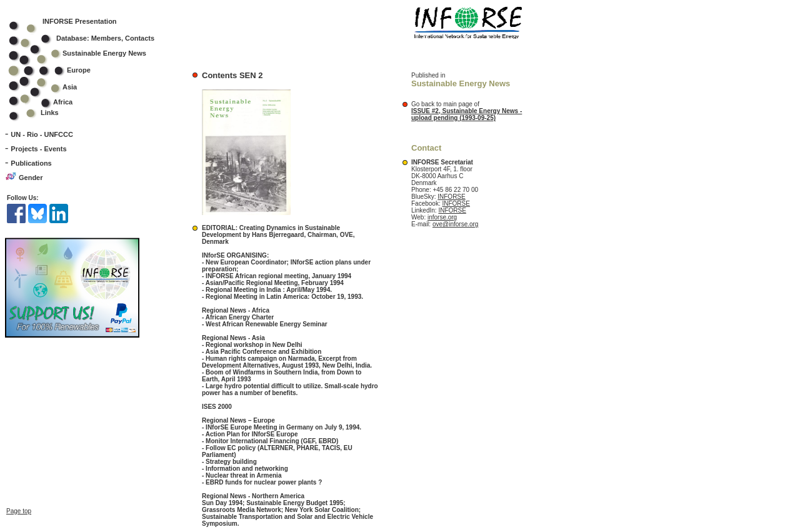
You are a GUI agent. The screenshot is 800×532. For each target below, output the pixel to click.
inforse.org (442, 217)
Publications (31, 163)
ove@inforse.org (456, 224)
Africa (63, 102)
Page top (19, 507)
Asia (51, 87)
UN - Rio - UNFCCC (42, 134)
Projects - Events (38, 149)
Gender (31, 178)
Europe (58, 70)
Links (50, 113)
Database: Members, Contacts (90, 38)
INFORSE (451, 197)
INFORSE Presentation (80, 21)
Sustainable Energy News (86, 53)
